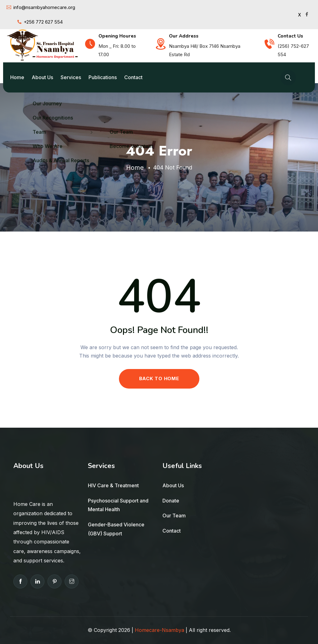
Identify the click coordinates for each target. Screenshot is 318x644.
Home (17, 77)
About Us (42, 77)
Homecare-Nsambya (159, 630)
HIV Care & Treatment (113, 485)
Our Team (174, 516)
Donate (171, 501)
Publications (103, 77)
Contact (133, 77)
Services (71, 77)
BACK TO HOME (159, 378)
